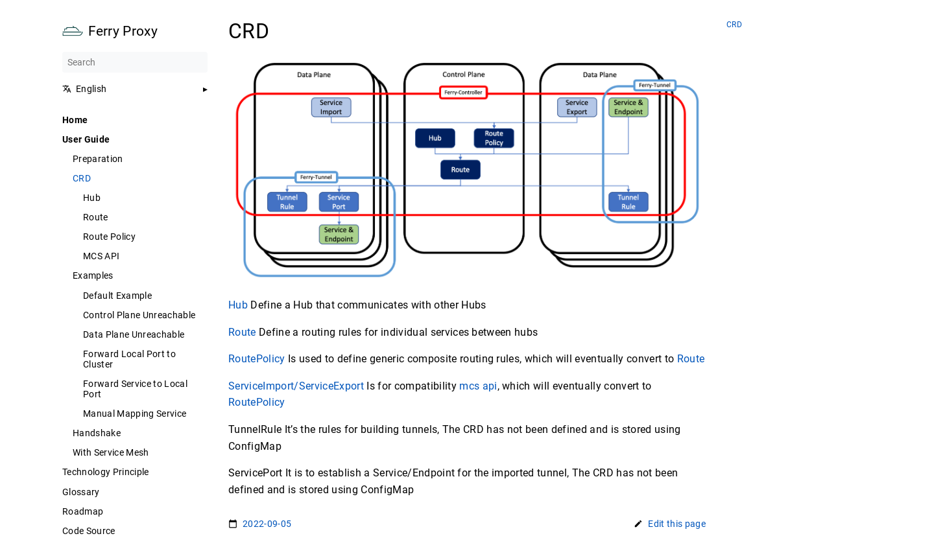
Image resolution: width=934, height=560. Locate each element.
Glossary (81, 492)
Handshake (97, 433)
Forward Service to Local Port (135, 389)
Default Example (117, 296)
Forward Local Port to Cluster (129, 359)
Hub (92, 198)
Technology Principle (106, 472)
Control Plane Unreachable (139, 315)
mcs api (478, 386)
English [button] (84, 89)
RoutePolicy (257, 359)
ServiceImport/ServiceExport (296, 386)
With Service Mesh (111, 452)
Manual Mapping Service (135, 414)
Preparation (98, 159)
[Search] (135, 62)
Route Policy (109, 237)
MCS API (101, 256)
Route (96, 217)
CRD (82, 178)
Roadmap (83, 511)
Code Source (89, 531)
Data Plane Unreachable (134, 334)
